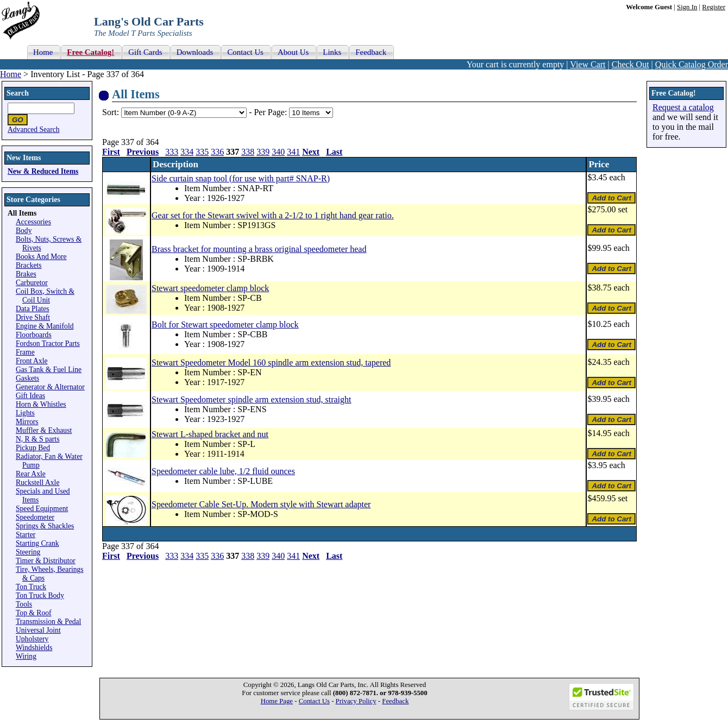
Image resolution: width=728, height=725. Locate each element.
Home (11, 74)
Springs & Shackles (45, 526)
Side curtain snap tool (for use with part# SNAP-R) (241, 178)
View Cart (588, 64)
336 (217, 152)
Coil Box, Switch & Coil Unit (45, 296)
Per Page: (271, 112)
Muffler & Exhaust (44, 430)
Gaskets (27, 378)
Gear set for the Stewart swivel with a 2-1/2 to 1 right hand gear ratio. (273, 215)
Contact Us (314, 701)
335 (202, 152)
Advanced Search (34, 130)
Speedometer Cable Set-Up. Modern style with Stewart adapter (261, 504)
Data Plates (33, 309)
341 (293, 152)
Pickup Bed (33, 448)
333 (172, 152)
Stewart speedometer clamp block (210, 288)
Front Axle (32, 361)
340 (278, 152)
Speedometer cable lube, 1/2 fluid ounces (223, 471)
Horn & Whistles (41, 404)
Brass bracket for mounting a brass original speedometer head (259, 249)
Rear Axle (31, 474)
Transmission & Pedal (48, 622)
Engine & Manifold (45, 326)
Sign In (687, 7)
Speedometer (35, 517)
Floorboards (34, 335)
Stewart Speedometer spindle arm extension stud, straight (251, 399)
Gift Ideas (30, 396)
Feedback (395, 701)
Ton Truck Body (40, 595)
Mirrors (27, 422)
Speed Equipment (42, 509)
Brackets (29, 265)
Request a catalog (683, 107)
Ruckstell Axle (37, 483)
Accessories (33, 222)
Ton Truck (31, 587)
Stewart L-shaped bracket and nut (210, 434)
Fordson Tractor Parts (48, 343)
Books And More (41, 257)
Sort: (111, 112)
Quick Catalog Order (692, 64)
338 (248, 152)
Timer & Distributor (46, 561)
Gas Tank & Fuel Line (49, 370)
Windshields (34, 648)
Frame (25, 352)
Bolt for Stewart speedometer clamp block (225, 324)
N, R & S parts (37, 439)
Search (18, 93)
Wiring (26, 656)
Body (24, 231)
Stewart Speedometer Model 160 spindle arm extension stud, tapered (271, 362)
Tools (24, 604)
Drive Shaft (33, 317)
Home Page (277, 701)
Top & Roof (34, 613)
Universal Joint (38, 630)
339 (263, 152)
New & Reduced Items (43, 171)
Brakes (26, 274)
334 (187, 152)
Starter (26, 535)
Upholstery (32, 639)
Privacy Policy (356, 701)
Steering (28, 552)
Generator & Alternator (50, 387)
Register (714, 7)
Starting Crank (37, 543)
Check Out (630, 64)
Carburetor (32, 283)
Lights (25, 413)
